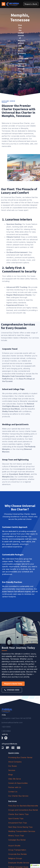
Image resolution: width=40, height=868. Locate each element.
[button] (3, 4)
